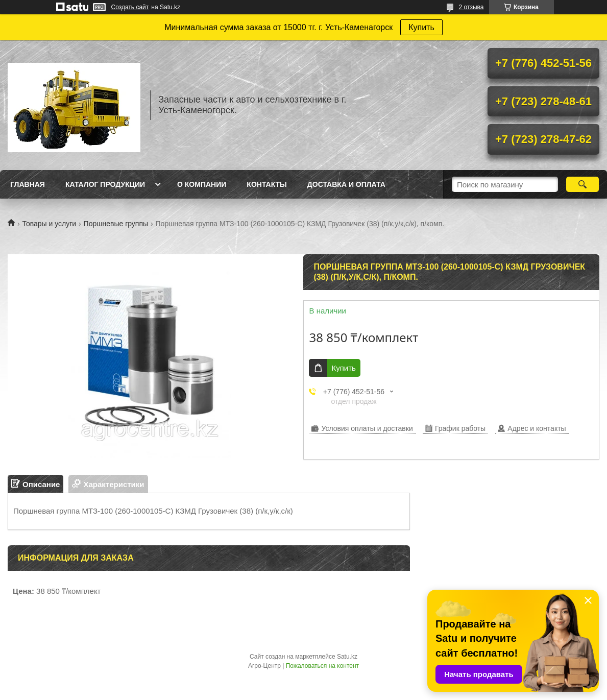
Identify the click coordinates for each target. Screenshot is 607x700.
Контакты (266, 184)
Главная (28, 184)
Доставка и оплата (346, 184)
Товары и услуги (49, 224)
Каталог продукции (105, 184)
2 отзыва (471, 7)
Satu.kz (347, 657)
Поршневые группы (116, 224)
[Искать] (582, 184)
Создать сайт (130, 7)
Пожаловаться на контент (322, 666)
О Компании (202, 184)
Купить (421, 27)
